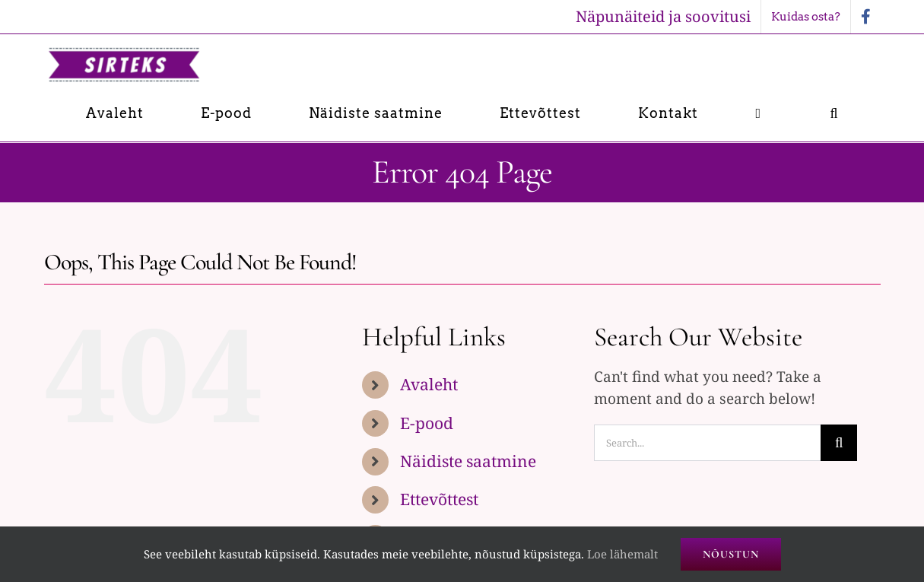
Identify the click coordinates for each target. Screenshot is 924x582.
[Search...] (708, 443)
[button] (834, 113)
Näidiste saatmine (468, 461)
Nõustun (731, 554)
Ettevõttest (439, 499)
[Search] (839, 443)
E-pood (427, 423)
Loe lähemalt (622, 554)
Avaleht (429, 384)
